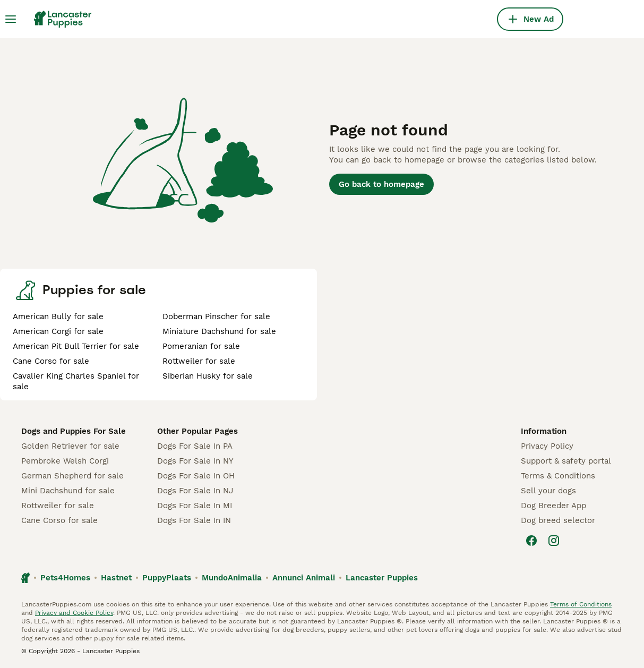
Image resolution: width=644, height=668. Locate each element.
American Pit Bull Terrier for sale (76, 346)
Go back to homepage (381, 184)
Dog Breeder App (553, 506)
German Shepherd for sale (72, 476)
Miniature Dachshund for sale (219, 331)
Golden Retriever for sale (70, 446)
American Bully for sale (58, 316)
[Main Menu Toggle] (11, 19)
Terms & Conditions (558, 476)
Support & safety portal (566, 461)
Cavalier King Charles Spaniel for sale (76, 381)
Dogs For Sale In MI (195, 506)
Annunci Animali (304, 578)
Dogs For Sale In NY (195, 461)
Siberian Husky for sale (208, 376)
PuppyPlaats (167, 578)
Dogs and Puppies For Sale (74, 431)
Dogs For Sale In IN (194, 520)
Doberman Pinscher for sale (216, 316)
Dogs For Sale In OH (196, 476)
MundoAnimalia (232, 578)
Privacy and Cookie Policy (74, 613)
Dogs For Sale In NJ (195, 491)
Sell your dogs (548, 491)
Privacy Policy (547, 446)
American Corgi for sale (58, 331)
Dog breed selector (558, 520)
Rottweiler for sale (199, 361)
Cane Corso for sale (51, 361)
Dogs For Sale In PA (195, 446)
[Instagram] (554, 541)
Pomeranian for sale (201, 346)
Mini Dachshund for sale (68, 491)
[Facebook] (531, 541)
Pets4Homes (65, 578)
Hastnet (116, 578)
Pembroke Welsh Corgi (65, 461)
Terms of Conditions (581, 604)
